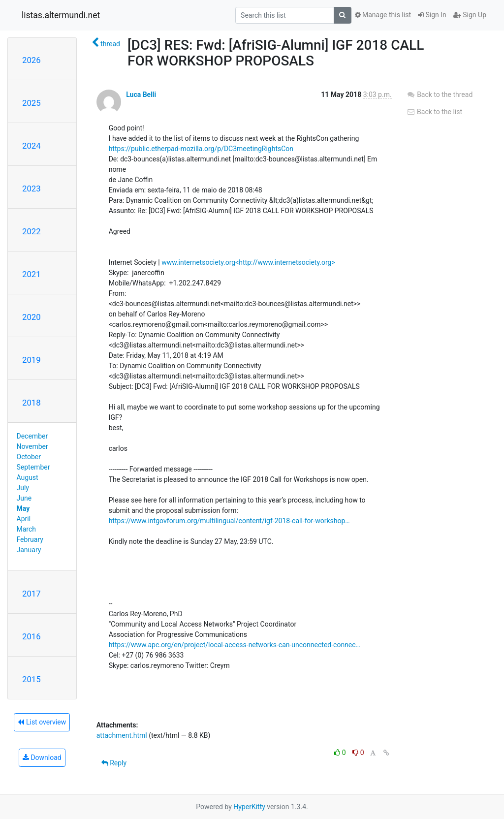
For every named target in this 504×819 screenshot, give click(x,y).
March (27, 529)
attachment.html (122, 735)
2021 (31, 274)
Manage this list (383, 15)
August (28, 477)
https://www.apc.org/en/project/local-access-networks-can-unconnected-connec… (235, 645)
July (23, 488)
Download (42, 757)
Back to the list (434, 112)
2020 (31, 317)
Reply (114, 763)
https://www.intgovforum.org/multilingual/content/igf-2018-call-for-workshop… (229, 521)
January (29, 550)
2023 (31, 189)
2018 (31, 403)
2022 (31, 231)
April (24, 519)
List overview (42, 722)
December (32, 436)
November (32, 446)
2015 (31, 679)
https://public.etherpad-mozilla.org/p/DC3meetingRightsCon (201, 149)
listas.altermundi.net (61, 15)
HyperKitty (249, 807)
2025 (31, 103)
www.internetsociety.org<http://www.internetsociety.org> (248, 262)
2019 (31, 360)
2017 (31, 594)
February (30, 539)
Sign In (432, 15)
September (33, 467)
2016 (31, 636)
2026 (31, 60)
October (29, 457)
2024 (31, 146)
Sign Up (470, 15)
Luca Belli (141, 94)
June (24, 498)
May (23, 508)
